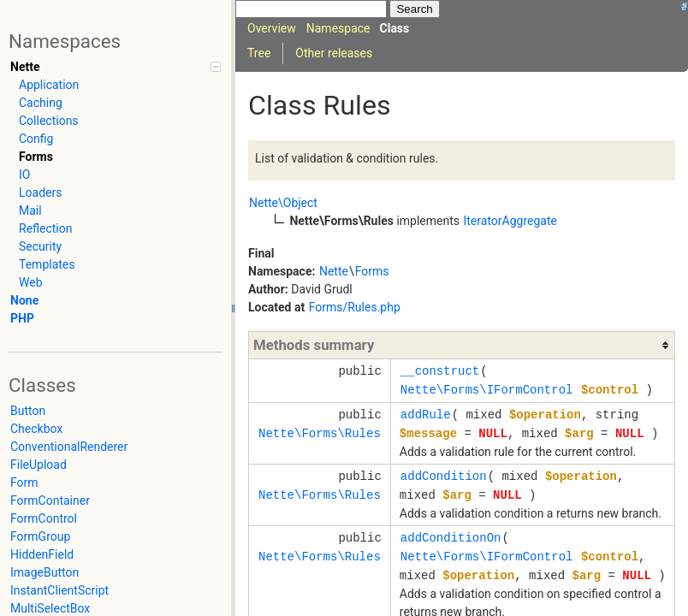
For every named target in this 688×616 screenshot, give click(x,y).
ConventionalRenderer (69, 447)
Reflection (45, 228)
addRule (426, 415)
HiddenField (42, 554)
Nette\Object (283, 203)
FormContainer (50, 500)
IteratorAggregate (510, 221)
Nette (25, 67)
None (24, 300)
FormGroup (40, 536)
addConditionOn (451, 538)
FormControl (44, 518)
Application (49, 85)
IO (24, 175)
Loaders (40, 192)
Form (24, 483)
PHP (22, 318)
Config (36, 139)
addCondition (444, 476)
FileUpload (39, 465)
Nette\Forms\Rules (320, 433)
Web (31, 282)
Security (40, 246)
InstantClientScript (59, 590)
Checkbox (36, 429)
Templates (47, 264)
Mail (30, 210)
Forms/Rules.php (355, 307)
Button (28, 411)
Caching (41, 103)
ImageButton (44, 572)
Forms (36, 157)
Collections (49, 121)
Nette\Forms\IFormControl (487, 390)
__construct (440, 371)
